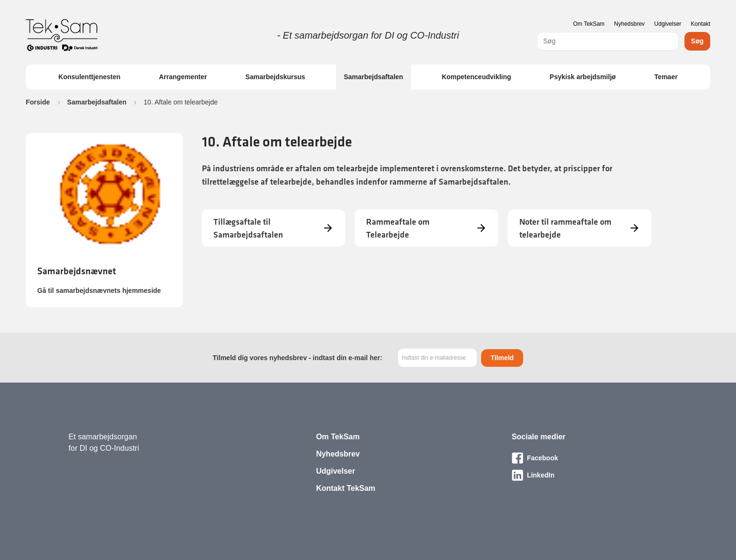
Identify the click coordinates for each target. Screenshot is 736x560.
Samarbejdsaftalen (373, 77)
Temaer (666, 77)
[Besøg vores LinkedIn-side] (590, 475)
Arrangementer (183, 77)
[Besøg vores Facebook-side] (590, 458)
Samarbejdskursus (275, 77)
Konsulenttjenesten (89, 77)
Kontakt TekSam (346, 488)
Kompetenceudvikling (476, 77)
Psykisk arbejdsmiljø (583, 77)
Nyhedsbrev (630, 24)
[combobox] (608, 41)
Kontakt (700, 24)
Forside (38, 102)
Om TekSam (589, 24)
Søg (697, 41)
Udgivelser (668, 24)
